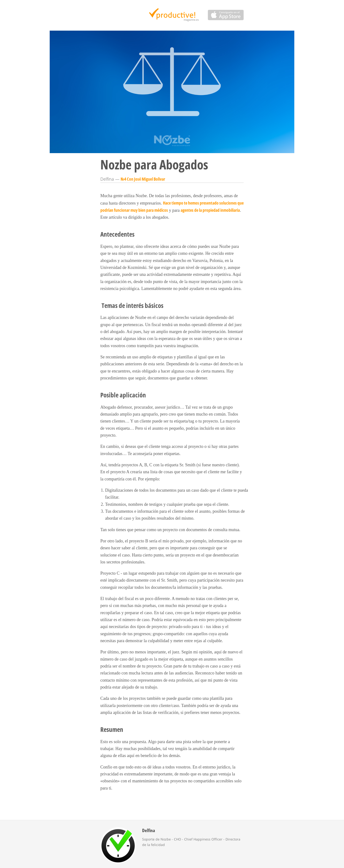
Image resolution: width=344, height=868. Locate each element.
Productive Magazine (172, 15)
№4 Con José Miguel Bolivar (143, 179)
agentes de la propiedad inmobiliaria (210, 210)
